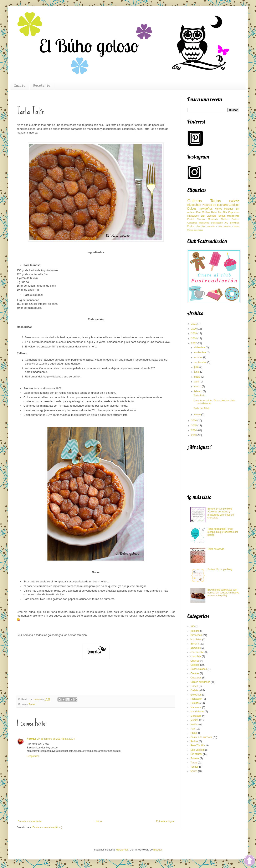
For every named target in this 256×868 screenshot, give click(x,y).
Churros (201, 219)
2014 (194, 430)
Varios (218, 209)
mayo (198, 377)
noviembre (200, 352)
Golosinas (192, 223)
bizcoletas (198, 230)
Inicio (20, 85)
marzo (198, 386)
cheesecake (217, 223)
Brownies (235, 223)
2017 (194, 343)
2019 (194, 333)
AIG (227, 223)
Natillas (225, 219)
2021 (194, 324)
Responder (33, 756)
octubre (199, 357)
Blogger (158, 850)
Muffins (206, 212)
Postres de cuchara (215, 205)
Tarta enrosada (216, 549)
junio (197, 372)
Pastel (190, 219)
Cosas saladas (224, 226)
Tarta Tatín (199, 396)
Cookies (234, 205)
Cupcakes (234, 212)
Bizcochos (194, 205)
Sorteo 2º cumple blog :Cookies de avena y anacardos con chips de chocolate (221, 513)
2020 (194, 329)
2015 (194, 426)
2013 (194, 435)
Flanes (190, 230)
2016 (194, 421)
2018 (194, 338)
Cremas (236, 226)
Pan (198, 212)
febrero (198, 391)
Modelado (213, 219)
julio (197, 367)
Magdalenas (233, 216)
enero (198, 415)
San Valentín (208, 216)
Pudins (191, 226)
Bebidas (211, 226)
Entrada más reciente (30, 821)
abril (197, 382)
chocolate (201, 226)
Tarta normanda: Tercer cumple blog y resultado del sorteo (223, 532)
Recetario (42, 85)
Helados (229, 209)
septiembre (201, 362)
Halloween (193, 216)
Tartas (32, 704)
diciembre (200, 347)
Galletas (195, 201)
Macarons (204, 223)
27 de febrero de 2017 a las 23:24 (56, 739)
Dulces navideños (200, 209)
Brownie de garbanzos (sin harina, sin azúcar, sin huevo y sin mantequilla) (223, 593)
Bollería (234, 201)
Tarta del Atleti (201, 408)
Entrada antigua (165, 821)
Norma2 (31, 739)
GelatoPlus (122, 850)
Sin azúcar (196, 754)
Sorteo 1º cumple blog (220, 569)
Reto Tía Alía (219, 212)
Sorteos (235, 219)
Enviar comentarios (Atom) (47, 827)
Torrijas (222, 216)
